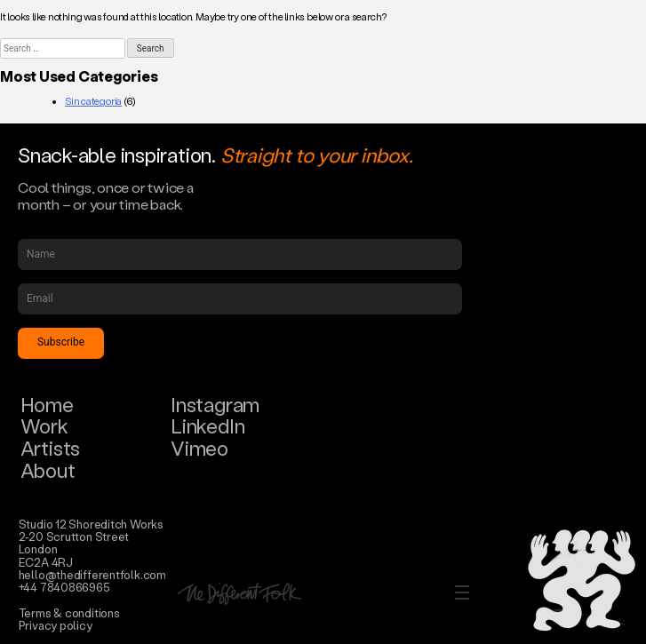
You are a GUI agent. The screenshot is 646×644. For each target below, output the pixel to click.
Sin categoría (93, 101)
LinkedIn (207, 426)
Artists (50, 448)
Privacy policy (56, 625)
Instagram (215, 405)
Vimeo (199, 448)
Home (47, 405)
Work (44, 426)
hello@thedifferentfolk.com (92, 574)
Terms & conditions (69, 612)
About (48, 470)
